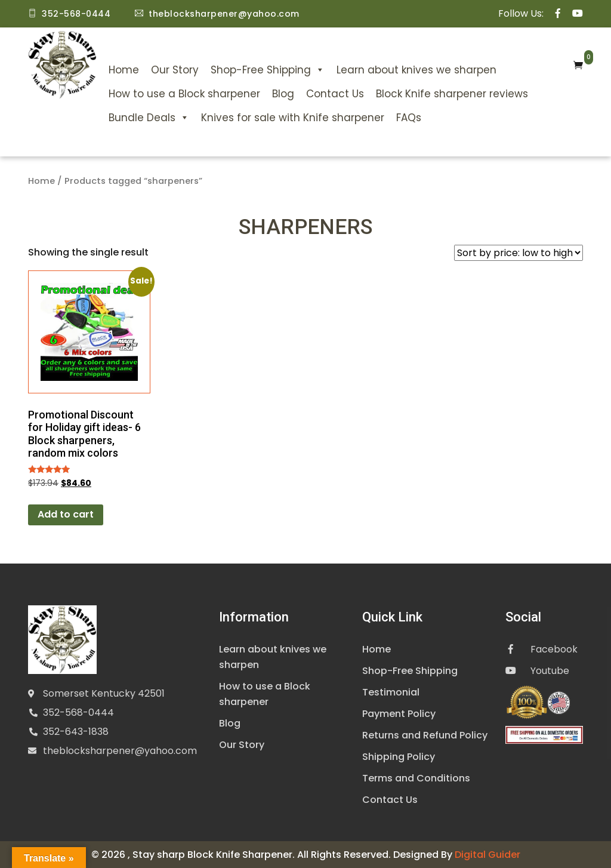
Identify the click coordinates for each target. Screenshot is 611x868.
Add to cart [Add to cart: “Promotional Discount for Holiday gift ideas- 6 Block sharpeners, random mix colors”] (66, 514)
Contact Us (335, 94)
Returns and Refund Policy (425, 735)
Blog (283, 94)
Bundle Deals (149, 118)
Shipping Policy (399, 756)
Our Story (175, 70)
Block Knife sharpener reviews (452, 94)
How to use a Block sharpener (184, 94)
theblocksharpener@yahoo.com (120, 751)
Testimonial (391, 692)
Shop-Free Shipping (268, 70)
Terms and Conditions (416, 778)
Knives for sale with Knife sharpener (293, 118)
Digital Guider (487, 854)
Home (124, 70)
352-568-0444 (78, 712)
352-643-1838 (76, 732)
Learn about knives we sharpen (416, 70)
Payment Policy (399, 713)
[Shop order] (519, 253)
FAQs (409, 118)
